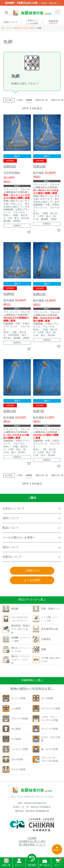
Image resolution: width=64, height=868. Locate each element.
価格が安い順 (42, 100)
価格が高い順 (57, 100)
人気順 (19, 100)
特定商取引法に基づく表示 (32, 841)
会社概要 (32, 838)
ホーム (9, 28)
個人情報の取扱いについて (32, 845)
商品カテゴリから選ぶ (25, 28)
